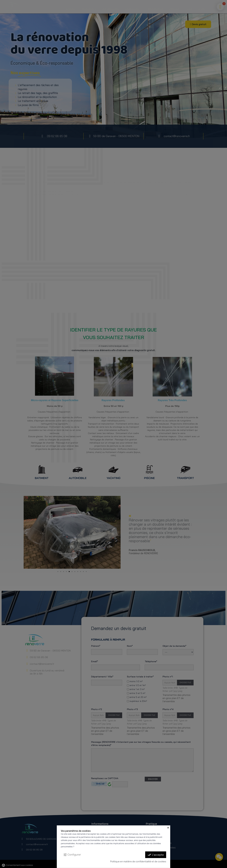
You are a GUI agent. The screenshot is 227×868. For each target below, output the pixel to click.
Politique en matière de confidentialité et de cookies (138, 861)
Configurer (72, 855)
